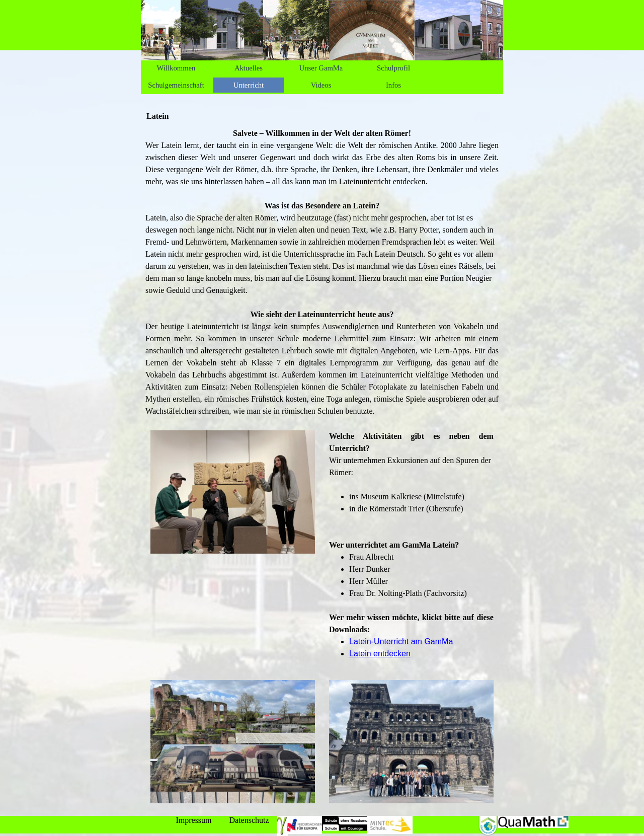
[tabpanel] (322, 272)
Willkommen (176, 68)
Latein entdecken (380, 654)
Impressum (193, 820)
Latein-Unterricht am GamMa (401, 641)
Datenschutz (249, 820)
